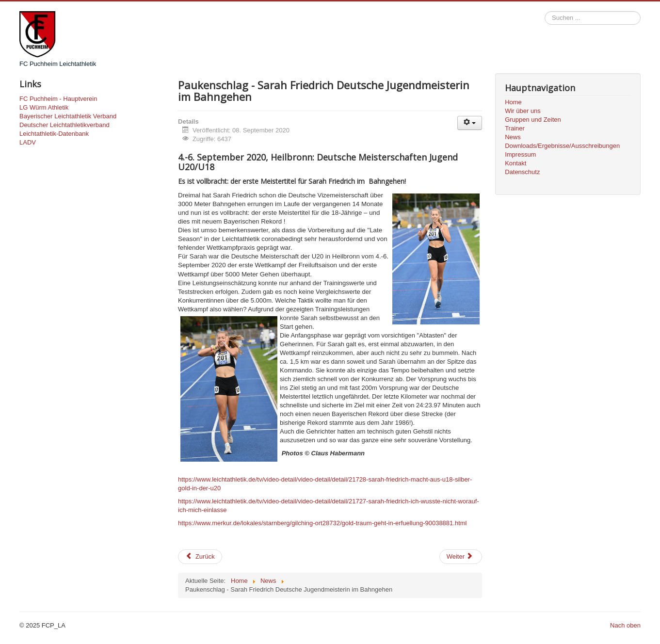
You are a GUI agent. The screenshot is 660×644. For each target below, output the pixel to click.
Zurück (200, 556)
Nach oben (625, 625)
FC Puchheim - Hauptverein (58, 99)
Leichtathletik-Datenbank (54, 134)
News (513, 137)
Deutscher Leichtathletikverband (64, 125)
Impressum (520, 154)
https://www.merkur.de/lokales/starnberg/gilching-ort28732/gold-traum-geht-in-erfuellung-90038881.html (322, 523)
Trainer (515, 128)
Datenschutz (522, 172)
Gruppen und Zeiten (533, 120)
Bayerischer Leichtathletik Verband (68, 116)
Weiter (460, 556)
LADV (28, 142)
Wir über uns (523, 111)
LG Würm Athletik (44, 107)
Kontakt (515, 163)
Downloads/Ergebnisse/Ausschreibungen (562, 146)
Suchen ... (545, 11)
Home (513, 102)
